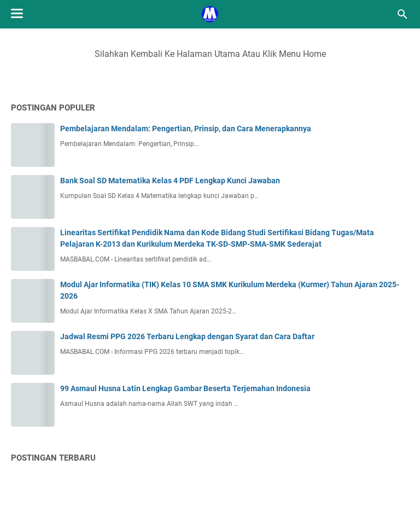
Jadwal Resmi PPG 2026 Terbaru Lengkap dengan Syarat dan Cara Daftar (187, 336)
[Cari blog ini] (402, 14)
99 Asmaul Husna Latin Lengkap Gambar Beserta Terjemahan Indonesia (185, 388)
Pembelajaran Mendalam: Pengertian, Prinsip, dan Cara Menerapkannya (186, 129)
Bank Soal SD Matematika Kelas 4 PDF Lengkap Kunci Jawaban (170, 181)
